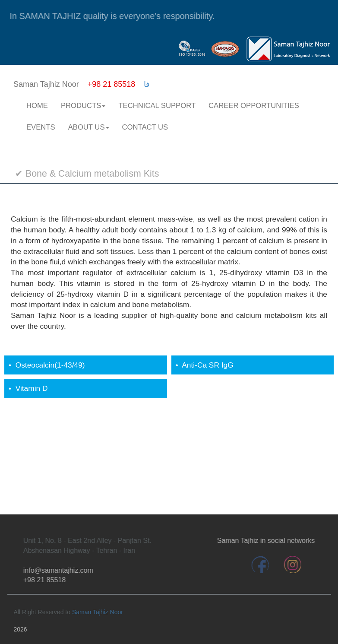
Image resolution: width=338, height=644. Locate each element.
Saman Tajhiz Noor (98, 612)
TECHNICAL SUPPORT (157, 106)
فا (147, 84)
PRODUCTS (83, 106)
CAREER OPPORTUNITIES (254, 106)
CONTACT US (145, 127)
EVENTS (41, 127)
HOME (37, 106)
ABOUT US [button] (89, 127)
